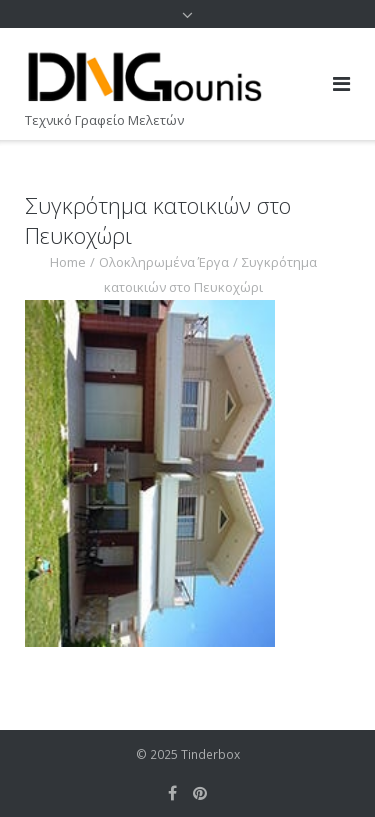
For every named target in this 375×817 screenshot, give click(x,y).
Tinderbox (210, 754)
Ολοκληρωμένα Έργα (164, 262)
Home (68, 262)
